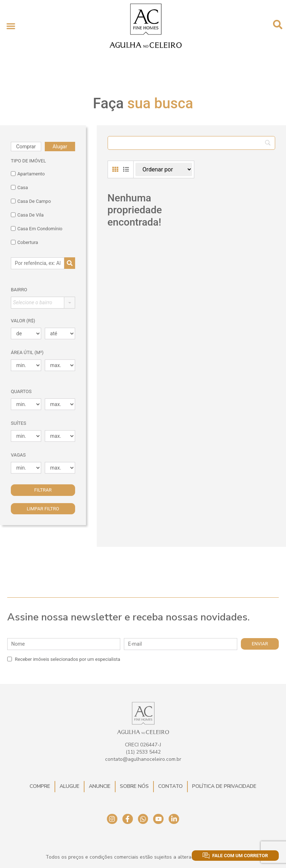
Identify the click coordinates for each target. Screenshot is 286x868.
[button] (11, 26)
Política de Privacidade (224, 786)
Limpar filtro (43, 509)
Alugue (70, 786)
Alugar (60, 147)
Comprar (26, 147)
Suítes (18, 423)
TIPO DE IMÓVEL (28, 161)
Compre (40, 786)
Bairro (19, 290)
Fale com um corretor (235, 856)
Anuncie (100, 786)
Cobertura (24, 242)
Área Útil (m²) (27, 352)
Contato (170, 786)
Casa (19, 187)
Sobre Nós (134, 786)
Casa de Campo (31, 201)
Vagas (18, 455)
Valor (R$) (23, 321)
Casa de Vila (27, 215)
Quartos (21, 391)
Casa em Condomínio (37, 228)
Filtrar (43, 490)
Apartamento (28, 174)
